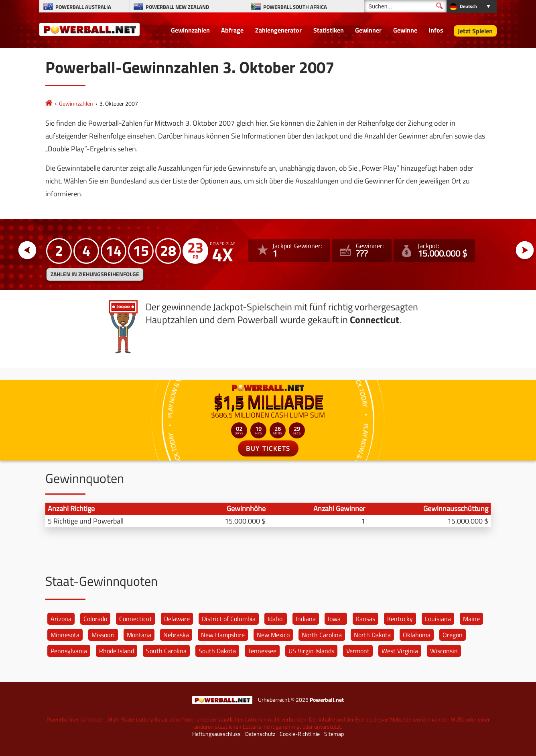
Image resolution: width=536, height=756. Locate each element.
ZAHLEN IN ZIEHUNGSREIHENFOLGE (95, 274)
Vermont (358, 651)
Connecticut (136, 619)
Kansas (365, 619)
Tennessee (262, 651)
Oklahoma (417, 635)
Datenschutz (260, 734)
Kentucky (400, 619)
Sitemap (334, 734)
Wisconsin (444, 651)
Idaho (275, 619)
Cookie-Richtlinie (300, 734)
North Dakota (372, 635)
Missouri (103, 635)
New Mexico (273, 635)
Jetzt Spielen (475, 31)
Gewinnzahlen (190, 30)
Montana (139, 635)
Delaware (177, 619)
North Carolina (322, 635)
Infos (436, 30)
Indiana (306, 619)
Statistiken (329, 30)
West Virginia (400, 651)
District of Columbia (229, 619)
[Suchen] (405, 6)
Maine (471, 619)
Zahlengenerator (278, 30)
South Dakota (217, 651)
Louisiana (438, 619)
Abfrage (232, 30)
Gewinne (405, 30)
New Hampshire (223, 635)
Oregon (453, 635)
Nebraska (176, 635)
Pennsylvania (69, 651)
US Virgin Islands (311, 651)
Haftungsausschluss (216, 734)
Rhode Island (117, 651)
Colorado (95, 619)
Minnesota (65, 635)
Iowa (334, 619)
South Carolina (166, 651)
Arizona (61, 619)
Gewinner (368, 30)
